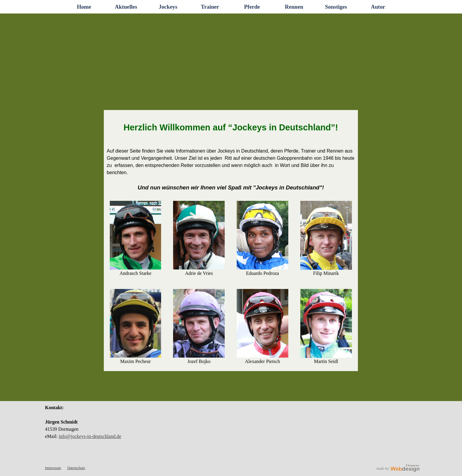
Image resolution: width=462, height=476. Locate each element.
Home (84, 7)
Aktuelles (126, 7)
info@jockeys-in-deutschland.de (90, 436)
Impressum (53, 468)
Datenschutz (76, 468)
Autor (378, 7)
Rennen (294, 7)
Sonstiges (336, 7)
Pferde (252, 7)
